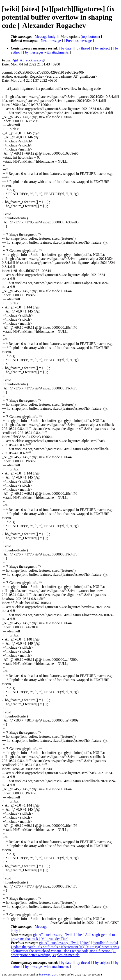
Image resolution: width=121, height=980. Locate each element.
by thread (83, 48)
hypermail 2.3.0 (49, 974)
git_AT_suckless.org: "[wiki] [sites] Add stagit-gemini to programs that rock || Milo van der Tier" (63, 937)
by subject (102, 48)
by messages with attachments (47, 52)
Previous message (79, 41)
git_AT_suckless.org (29, 60)
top (84, 37)
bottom (93, 37)
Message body (45, 37)
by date (66, 48)
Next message (51, 41)
